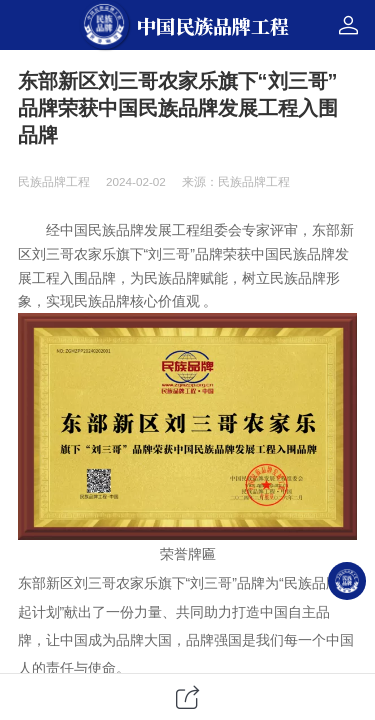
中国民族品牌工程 (213, 25)
